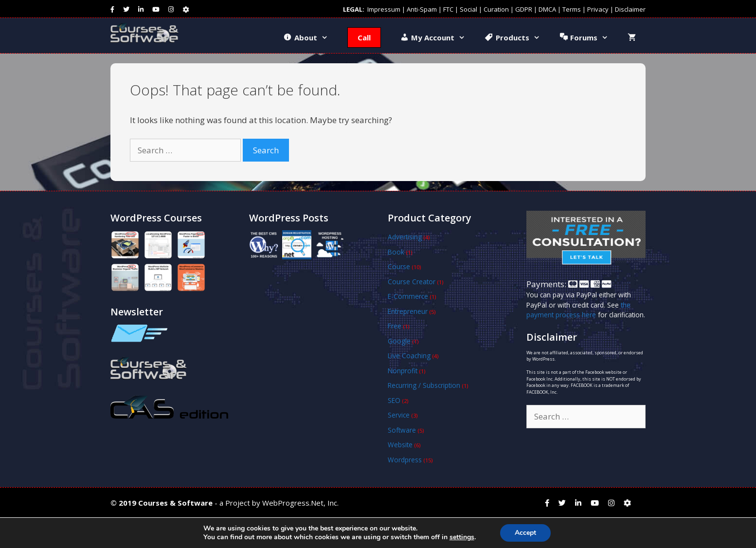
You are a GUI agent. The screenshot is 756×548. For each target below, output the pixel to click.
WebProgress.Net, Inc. (300, 503)
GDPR (524, 9)
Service (399, 415)
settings (462, 537)
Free (395, 326)
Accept (525, 533)
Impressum (384, 9)
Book (396, 252)
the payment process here (578, 310)
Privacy (598, 9)
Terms (572, 9)
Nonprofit (403, 371)
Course (399, 266)
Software (402, 430)
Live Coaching (409, 356)
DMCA (547, 9)
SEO (394, 400)
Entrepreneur (408, 311)
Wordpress (405, 460)
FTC (448, 9)
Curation (496, 9)
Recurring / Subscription (424, 385)
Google (399, 341)
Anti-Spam (422, 9)
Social (468, 9)
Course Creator (412, 282)
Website (400, 445)
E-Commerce (408, 296)
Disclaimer (630, 9)
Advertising (405, 237)
